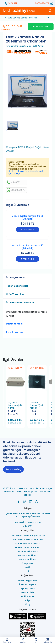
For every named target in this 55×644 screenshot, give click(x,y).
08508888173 (42, 3)
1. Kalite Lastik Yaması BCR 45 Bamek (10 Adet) (37, 413)
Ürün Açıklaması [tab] (16, 278)
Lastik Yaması (14, 324)
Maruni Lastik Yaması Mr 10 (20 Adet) (28, 247)
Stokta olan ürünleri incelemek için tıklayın (26, 172)
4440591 (12, 3)
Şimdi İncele (28, 230)
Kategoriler (48, 640)
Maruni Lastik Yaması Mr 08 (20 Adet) (27, 217)
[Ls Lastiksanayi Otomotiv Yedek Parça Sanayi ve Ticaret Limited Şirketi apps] (37, 619)
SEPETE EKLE (41, 27)
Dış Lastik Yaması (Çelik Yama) (30, 46)
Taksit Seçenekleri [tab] (17, 286)
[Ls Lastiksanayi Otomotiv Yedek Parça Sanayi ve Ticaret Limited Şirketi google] (18, 619)
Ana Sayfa (7, 640)
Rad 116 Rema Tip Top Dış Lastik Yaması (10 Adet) (15, 413)
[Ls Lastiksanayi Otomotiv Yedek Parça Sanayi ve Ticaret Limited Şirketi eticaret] (27, 631)
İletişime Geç (13, 469)
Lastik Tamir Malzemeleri (34, 18)
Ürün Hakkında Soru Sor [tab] (20, 303)
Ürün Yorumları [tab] (15, 294)
